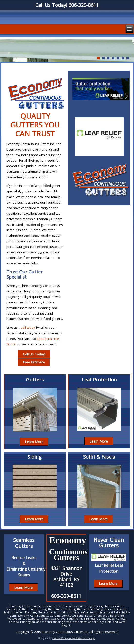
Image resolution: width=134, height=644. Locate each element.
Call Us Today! (34, 354)
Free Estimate (34, 362)
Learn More (34, 442)
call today (28, 327)
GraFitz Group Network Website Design (74, 638)
